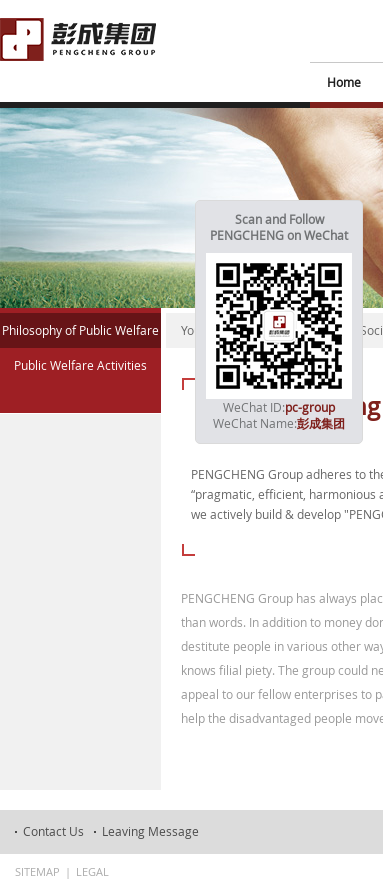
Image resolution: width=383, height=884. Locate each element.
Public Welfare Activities (80, 365)
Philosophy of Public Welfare (80, 330)
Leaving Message (150, 831)
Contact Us (53, 831)
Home (344, 82)
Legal (92, 871)
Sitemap (37, 871)
